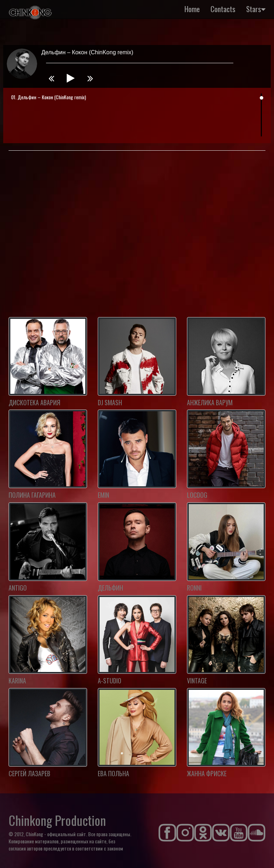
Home (192, 9)
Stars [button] (256, 9)
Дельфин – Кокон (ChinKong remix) (52, 97)
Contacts (223, 9)
